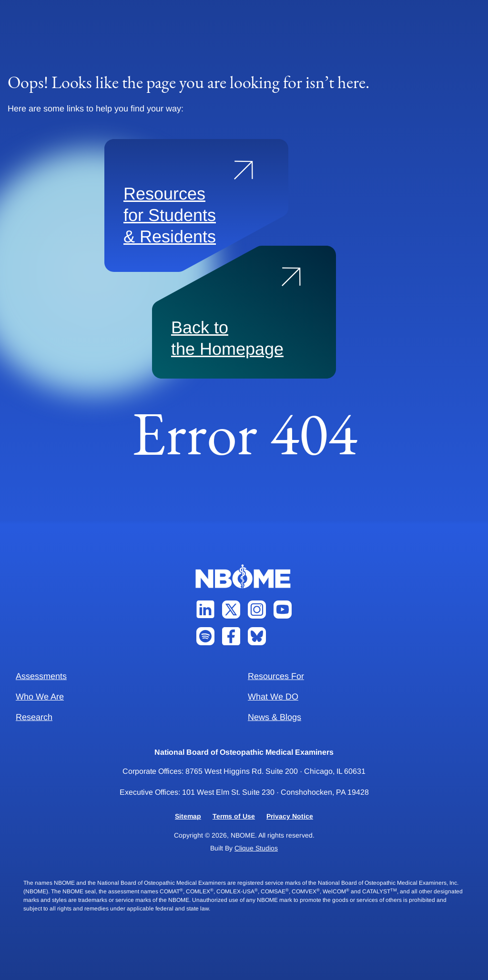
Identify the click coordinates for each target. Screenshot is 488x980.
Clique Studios (256, 848)
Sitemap (188, 816)
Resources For (276, 676)
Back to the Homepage (227, 338)
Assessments (41, 676)
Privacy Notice (290, 816)
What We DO (273, 697)
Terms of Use (234, 816)
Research (34, 717)
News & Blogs (274, 717)
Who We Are (40, 697)
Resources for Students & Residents (170, 215)
